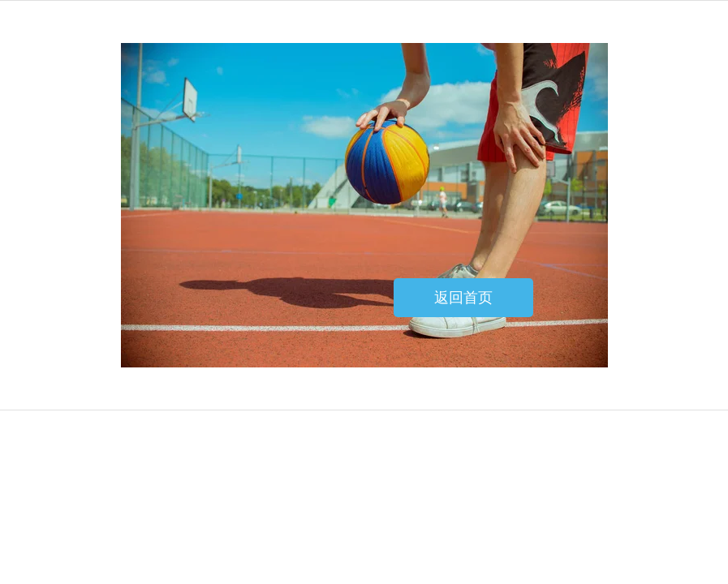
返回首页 (463, 298)
